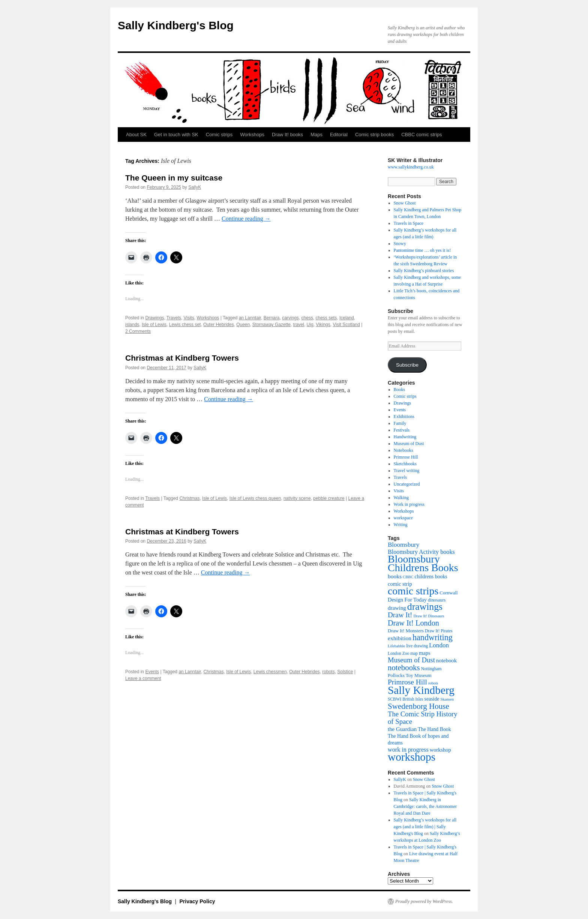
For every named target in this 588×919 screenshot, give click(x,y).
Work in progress (409, 504)
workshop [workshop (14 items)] (440, 750)
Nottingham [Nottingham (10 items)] (431, 669)
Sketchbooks (405, 464)
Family (400, 423)
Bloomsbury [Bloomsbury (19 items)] (403, 545)
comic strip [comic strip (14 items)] (400, 584)
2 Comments (138, 331)
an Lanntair (250, 318)
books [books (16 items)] (395, 576)
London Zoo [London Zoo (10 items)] (398, 653)
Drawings (154, 318)
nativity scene (297, 498)
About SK (136, 135)
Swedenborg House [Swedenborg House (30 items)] (418, 706)
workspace (403, 518)
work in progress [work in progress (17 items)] (408, 750)
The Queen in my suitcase (174, 178)
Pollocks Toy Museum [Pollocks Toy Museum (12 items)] (410, 675)
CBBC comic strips (421, 135)
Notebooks (403, 450)
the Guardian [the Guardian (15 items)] (402, 729)
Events (152, 672)
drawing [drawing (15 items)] (397, 608)
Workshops (252, 135)
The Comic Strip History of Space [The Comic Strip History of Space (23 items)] (423, 718)
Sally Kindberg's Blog (176, 25)
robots (328, 672)
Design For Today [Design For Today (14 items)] (407, 600)
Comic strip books (374, 135)
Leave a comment (143, 678)
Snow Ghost (405, 203)
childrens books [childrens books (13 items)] (431, 577)
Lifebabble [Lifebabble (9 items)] (396, 646)
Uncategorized (407, 484)
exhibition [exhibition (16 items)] (400, 638)
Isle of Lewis (154, 325)
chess (307, 318)
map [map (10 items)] (414, 653)
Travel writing (407, 471)
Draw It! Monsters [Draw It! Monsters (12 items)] (406, 631)
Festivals (402, 430)
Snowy (400, 244)
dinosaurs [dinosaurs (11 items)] (437, 600)
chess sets (326, 318)
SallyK (195, 187)
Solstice (345, 672)
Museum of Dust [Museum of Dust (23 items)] (411, 660)
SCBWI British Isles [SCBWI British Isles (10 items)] (406, 699)
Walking (401, 498)
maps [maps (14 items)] (425, 653)
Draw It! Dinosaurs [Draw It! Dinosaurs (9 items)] (429, 616)
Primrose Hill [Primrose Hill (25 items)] (407, 682)
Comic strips (219, 135)
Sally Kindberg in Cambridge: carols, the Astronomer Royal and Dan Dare (425, 806)
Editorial (339, 135)
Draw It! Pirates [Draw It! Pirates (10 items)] (439, 631)
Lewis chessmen (270, 672)
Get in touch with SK (176, 135)
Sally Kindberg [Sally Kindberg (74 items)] (421, 690)
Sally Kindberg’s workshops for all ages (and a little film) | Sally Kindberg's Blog (425, 827)
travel (299, 325)
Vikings (323, 325)
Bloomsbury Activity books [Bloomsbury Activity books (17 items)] (421, 552)
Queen (243, 325)
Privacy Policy (197, 901)
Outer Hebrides (218, 325)
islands (132, 325)
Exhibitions (404, 417)
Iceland (347, 318)
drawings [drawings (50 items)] (425, 607)
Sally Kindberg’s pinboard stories (424, 271)
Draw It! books (287, 135)
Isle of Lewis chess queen (255, 498)
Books (400, 390)
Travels (174, 318)
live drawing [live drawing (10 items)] (417, 646)
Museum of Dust (409, 444)
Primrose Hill (406, 457)
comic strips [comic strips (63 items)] (413, 591)
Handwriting (405, 437)
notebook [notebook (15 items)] (446, 660)
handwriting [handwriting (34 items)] (433, 637)
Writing (401, 525)
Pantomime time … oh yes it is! (422, 250)
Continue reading (246, 219)
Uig (310, 325)
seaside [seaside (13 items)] (432, 699)
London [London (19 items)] (439, 645)
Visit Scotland (346, 325)
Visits (189, 318)
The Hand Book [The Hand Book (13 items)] (434, 729)
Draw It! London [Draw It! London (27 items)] (413, 623)
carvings (290, 318)
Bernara (272, 318)
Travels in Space (409, 223)
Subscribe (407, 365)
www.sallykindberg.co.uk (411, 167)
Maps (316, 135)
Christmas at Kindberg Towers (182, 358)
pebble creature (329, 498)
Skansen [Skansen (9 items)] (447, 699)
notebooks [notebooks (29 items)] (404, 668)
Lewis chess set (185, 325)
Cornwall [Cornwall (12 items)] (448, 593)
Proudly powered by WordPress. (424, 901)
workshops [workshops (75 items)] (412, 757)
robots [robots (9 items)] (433, 683)
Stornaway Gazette (271, 325)
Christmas (189, 498)
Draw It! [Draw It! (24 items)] (400, 615)
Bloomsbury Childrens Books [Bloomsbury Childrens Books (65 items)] (423, 563)
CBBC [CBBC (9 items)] (408, 577)
